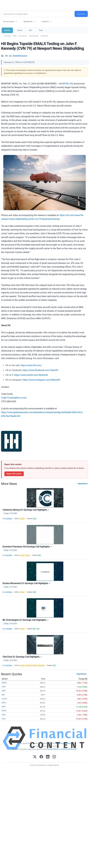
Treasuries (44, 36)
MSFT (4, 707)
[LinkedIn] (48, 757)
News (15, 36)
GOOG (4, 699)
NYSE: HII (68, 84)
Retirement (41, 666)
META (4, 703)
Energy (28, 555)
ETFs (30, 30)
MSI (38, 629)
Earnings (22, 519)
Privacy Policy (52, 749)
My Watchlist (28, 21)
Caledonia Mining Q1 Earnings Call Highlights (26, 510)
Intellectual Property (31, 666)
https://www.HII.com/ (31, 365)
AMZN (4, 683)
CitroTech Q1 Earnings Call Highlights (22, 657)
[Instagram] (54, 757)
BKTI (34, 629)
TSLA (4, 719)
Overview (7, 36)
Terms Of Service (69, 749)
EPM (39, 555)
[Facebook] (41, 757)
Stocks (20, 30)
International (34, 36)
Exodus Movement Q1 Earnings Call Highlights (27, 583)
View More (82, 484)
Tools (41, 30)
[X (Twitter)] (35, 757)
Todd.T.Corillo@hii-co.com (14, 398)
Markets (7, 30)
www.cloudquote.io (64, 743)
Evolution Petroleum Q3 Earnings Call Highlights (27, 547)
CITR (54, 666)
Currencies (23, 36)
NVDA (4, 711)
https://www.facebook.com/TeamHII (40, 370)
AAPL (4, 687)
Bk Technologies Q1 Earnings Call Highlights (26, 620)
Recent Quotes (9, 21)
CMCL (34, 519)
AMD (4, 691)
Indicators (45, 21)
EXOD (34, 592)
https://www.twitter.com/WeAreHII (31, 375)
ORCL (4, 715)
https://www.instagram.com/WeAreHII (41, 380)
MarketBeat (9, 519)
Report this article (14, 474)
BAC (3, 695)
